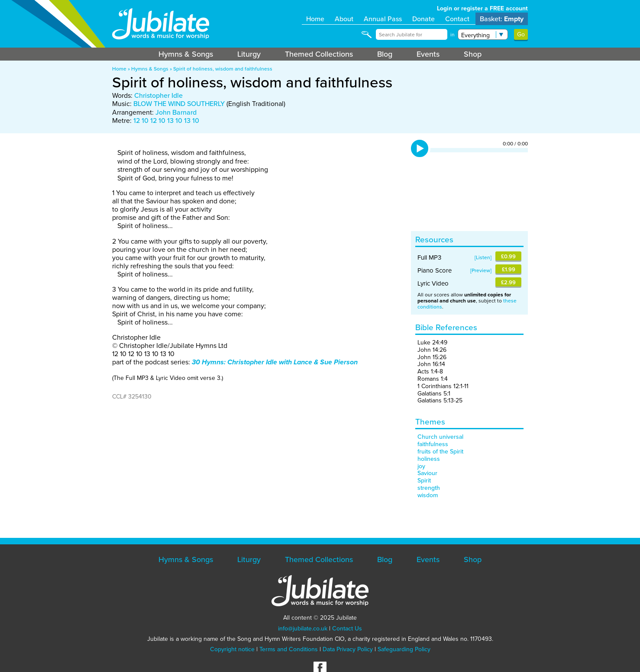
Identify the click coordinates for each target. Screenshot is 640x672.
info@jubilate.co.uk (303, 629)
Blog (385, 54)
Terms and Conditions (289, 649)
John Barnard (176, 112)
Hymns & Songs (186, 54)
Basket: (502, 19)
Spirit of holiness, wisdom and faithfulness (223, 69)
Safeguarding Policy (404, 649)
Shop (473, 54)
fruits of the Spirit (440, 452)
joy (421, 466)
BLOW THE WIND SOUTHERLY (179, 104)
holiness (429, 459)
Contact (457, 19)
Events (428, 54)
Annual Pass (383, 19)
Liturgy (249, 54)
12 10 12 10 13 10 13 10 (166, 121)
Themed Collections (319, 54)
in (453, 35)
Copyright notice (232, 649)
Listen (483, 257)
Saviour (427, 473)
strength (429, 488)
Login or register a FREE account (482, 8)
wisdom (428, 495)
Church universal (440, 437)
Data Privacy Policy (348, 649)
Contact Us (347, 629)
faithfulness (433, 444)
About (344, 19)
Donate (423, 19)
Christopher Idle (158, 95)
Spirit (424, 481)
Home (315, 19)
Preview (481, 270)
